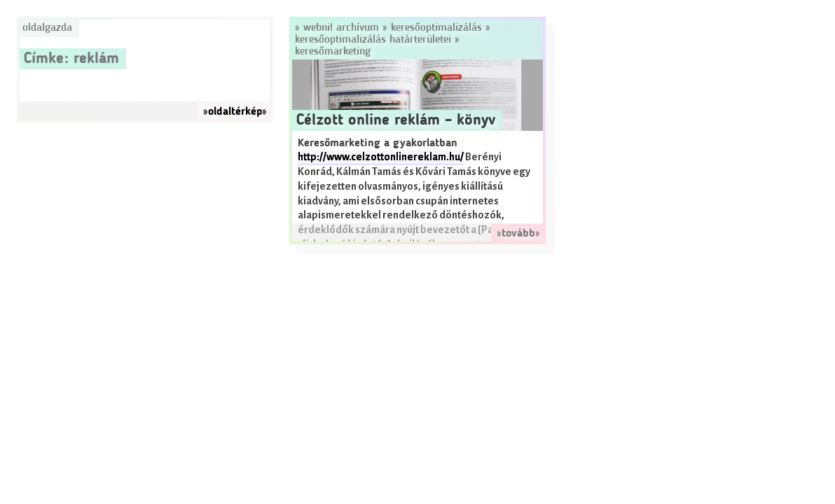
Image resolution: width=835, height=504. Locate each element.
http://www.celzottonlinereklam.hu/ (381, 157)
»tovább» (518, 234)
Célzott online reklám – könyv (396, 120)
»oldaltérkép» (235, 112)
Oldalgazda (47, 28)
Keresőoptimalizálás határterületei (373, 40)
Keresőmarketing (333, 52)
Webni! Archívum (341, 28)
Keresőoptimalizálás (436, 28)
